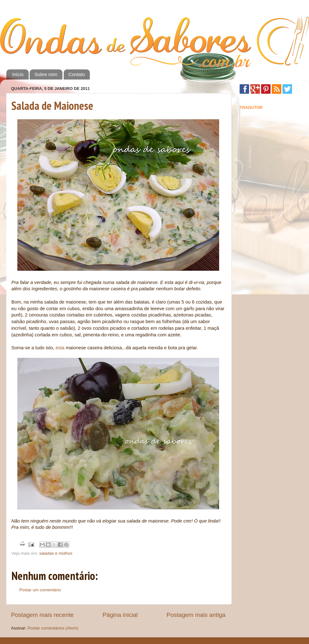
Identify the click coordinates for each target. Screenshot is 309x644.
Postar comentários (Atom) (53, 628)
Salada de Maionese (52, 106)
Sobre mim (46, 74)
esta (60, 348)
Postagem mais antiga (196, 615)
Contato (77, 74)
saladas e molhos (56, 553)
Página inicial (120, 615)
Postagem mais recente (42, 615)
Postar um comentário (40, 590)
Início (18, 74)
